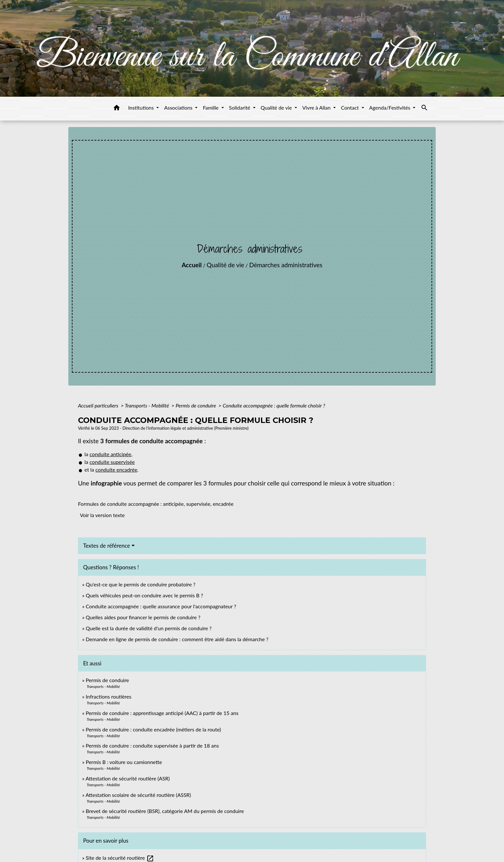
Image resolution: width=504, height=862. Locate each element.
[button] (117, 109)
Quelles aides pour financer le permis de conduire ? (143, 617)
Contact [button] (351, 108)
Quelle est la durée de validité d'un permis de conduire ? (149, 628)
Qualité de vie (225, 265)
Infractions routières (109, 696)
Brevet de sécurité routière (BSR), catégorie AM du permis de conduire (165, 811)
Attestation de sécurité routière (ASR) (127, 778)
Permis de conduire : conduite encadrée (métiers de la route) (153, 729)
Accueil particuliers (99, 405)
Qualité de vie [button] (277, 108)
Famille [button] (211, 108)
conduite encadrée (116, 470)
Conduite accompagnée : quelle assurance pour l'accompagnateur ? (161, 606)
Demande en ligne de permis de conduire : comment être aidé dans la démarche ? (177, 639)
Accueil (192, 265)
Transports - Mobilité (147, 405)
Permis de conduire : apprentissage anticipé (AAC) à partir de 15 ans (162, 713)
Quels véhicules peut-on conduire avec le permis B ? (144, 595)
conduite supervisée (112, 462)
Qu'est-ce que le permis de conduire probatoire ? (141, 584)
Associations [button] (179, 108)
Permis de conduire (196, 405)
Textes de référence (107, 546)
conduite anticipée (110, 454)
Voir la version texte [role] (102, 515)
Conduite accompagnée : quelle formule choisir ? (274, 405)
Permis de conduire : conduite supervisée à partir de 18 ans (152, 745)
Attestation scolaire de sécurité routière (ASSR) (138, 795)
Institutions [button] (142, 108)
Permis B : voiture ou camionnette (124, 762)
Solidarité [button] (240, 108)
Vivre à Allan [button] (317, 108)
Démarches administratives (286, 265)
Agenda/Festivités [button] (390, 108)
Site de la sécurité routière (120, 858)
